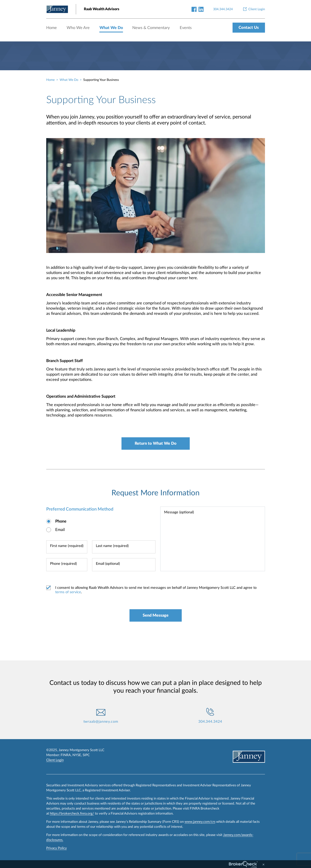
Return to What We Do (156, 444)
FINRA (66, 755)
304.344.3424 (210, 722)
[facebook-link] (194, 9)
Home (52, 28)
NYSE (77, 755)
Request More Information (155, 493)
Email (60, 530)
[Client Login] (254, 9)
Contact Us (249, 28)
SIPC (86, 755)
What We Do (111, 28)
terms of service (68, 592)
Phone (61, 521)
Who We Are (78, 28)
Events (186, 28)
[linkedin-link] (201, 9)
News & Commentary (151, 28)
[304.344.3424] (223, 9)
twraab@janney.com (101, 722)
